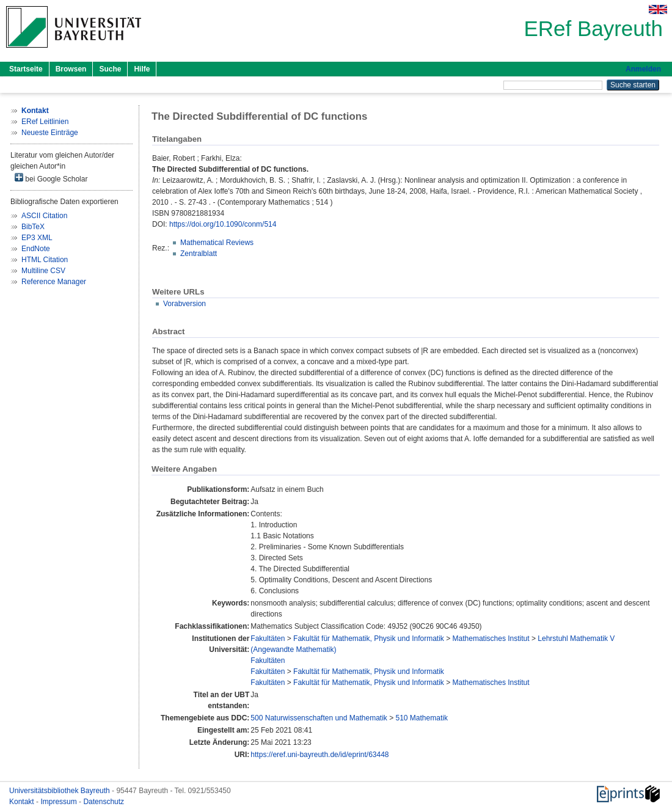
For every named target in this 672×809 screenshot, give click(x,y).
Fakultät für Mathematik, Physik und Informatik (369, 639)
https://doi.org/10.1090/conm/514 (223, 224)
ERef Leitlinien (45, 122)
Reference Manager (54, 282)
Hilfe (142, 69)
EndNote (36, 249)
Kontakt (23, 802)
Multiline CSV (43, 271)
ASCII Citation (44, 216)
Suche (110, 69)
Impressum (60, 802)
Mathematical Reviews (217, 243)
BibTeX (33, 227)
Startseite (26, 69)
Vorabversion (184, 304)
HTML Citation (45, 260)
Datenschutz (104, 802)
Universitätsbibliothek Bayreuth (60, 791)
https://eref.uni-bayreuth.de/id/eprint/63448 (320, 755)
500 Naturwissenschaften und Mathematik (319, 718)
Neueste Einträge (50, 133)
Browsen (71, 69)
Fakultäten (268, 639)
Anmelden (643, 69)
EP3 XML (37, 238)
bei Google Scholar (51, 178)
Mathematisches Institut (491, 639)
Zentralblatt (199, 254)
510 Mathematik (422, 718)
